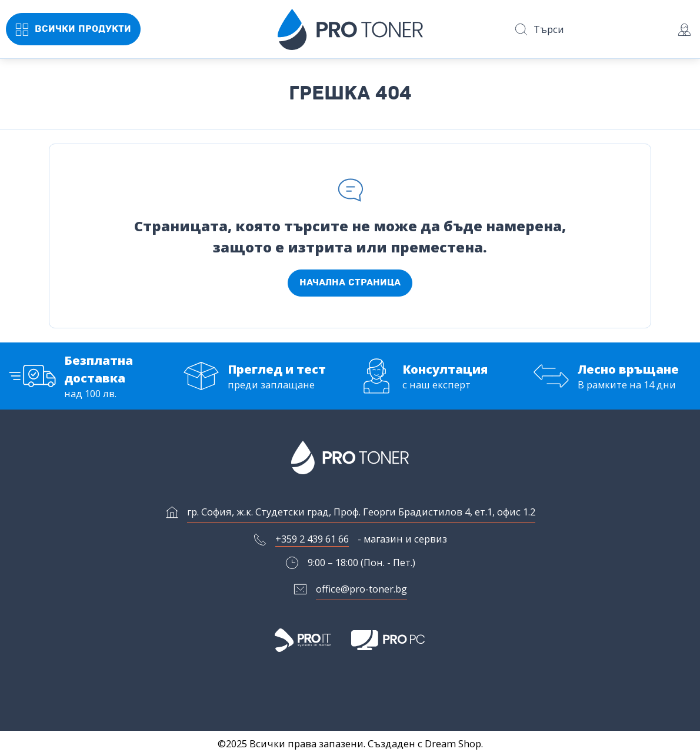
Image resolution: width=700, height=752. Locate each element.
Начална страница (350, 282)
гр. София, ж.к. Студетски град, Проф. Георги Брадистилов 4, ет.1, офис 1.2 (361, 512)
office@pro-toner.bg (361, 589)
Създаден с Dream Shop (424, 743)
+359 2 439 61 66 (312, 539)
